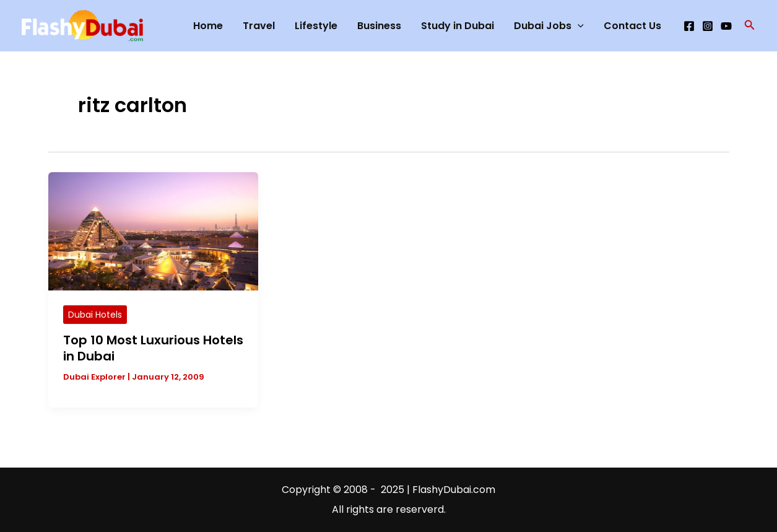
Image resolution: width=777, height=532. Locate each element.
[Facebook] (689, 26)
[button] (750, 26)
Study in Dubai (458, 26)
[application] (578, 26)
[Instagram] (708, 26)
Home (208, 26)
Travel (259, 26)
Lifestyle (316, 26)
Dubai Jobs (549, 26)
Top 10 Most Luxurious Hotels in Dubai (153, 348)
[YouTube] (726, 26)
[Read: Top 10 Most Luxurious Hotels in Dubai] (154, 231)
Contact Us (632, 26)
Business (379, 26)
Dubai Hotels (95, 315)
